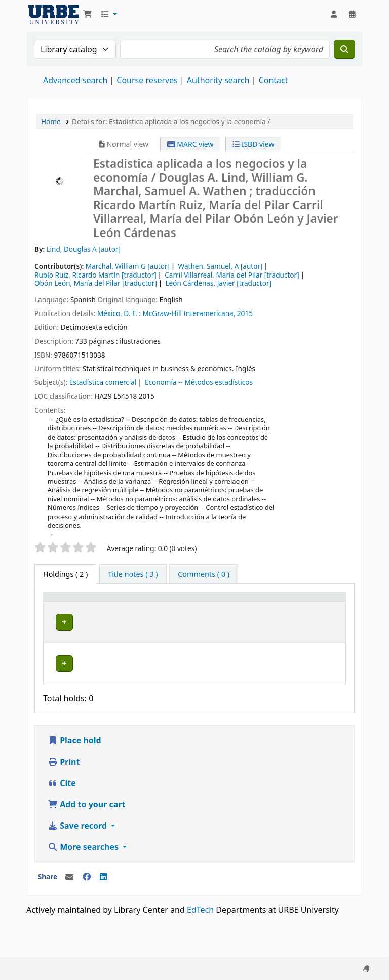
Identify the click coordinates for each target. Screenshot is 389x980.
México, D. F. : (119, 313)
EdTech (200, 943)
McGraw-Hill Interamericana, (189, 313)
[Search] (344, 49)
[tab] (133, 574)
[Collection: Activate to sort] (165, 607)
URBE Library (104, 635)
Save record (78, 859)
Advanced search (75, 80)
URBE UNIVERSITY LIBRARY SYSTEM (54, 14)
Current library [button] (104, 606)
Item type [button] (56, 606)
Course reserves (147, 80)
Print (64, 795)
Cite (62, 816)
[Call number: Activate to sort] (223, 607)
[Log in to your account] (334, 14)
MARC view (190, 144)
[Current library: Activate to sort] (111, 607)
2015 (245, 313)
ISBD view (253, 144)
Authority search (218, 80)
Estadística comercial (103, 382)
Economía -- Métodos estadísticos (199, 382)
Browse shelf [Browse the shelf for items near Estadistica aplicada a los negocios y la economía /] (221, 650)
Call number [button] (211, 606)
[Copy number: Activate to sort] (278, 607)
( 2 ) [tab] (65, 574)
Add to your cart (87, 838)
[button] (88, 14)
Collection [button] (159, 612)
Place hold (74, 774)
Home (51, 121)
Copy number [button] (271, 606)
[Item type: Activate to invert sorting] (65, 607)
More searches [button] (84, 880)
